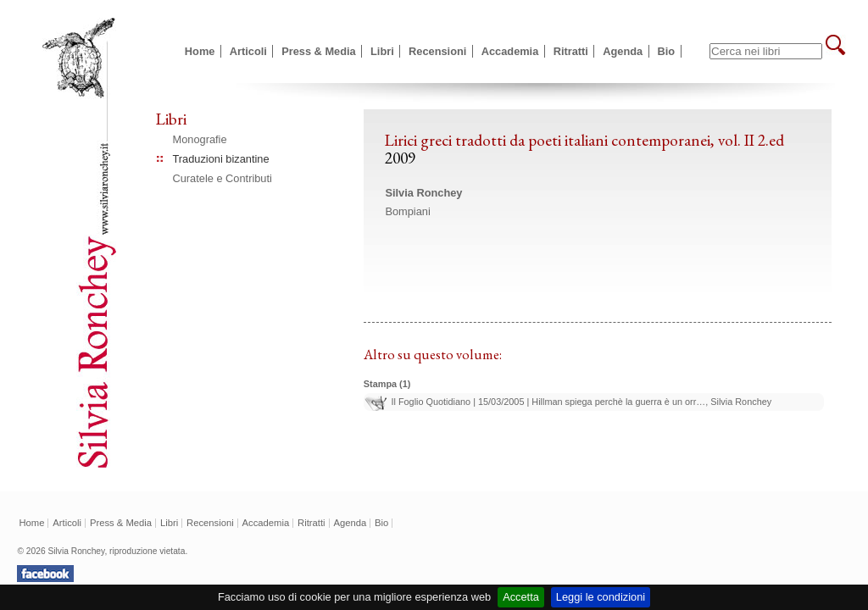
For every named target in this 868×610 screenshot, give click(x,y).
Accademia (510, 51)
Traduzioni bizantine (221, 159)
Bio (667, 51)
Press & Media (319, 51)
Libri (382, 51)
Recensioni (437, 51)
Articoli (248, 51)
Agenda (623, 51)
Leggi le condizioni (601, 597)
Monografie (200, 139)
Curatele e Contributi (223, 178)
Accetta (521, 597)
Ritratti (571, 51)
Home (200, 51)
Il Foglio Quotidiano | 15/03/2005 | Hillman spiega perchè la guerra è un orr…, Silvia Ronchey (581, 402)
